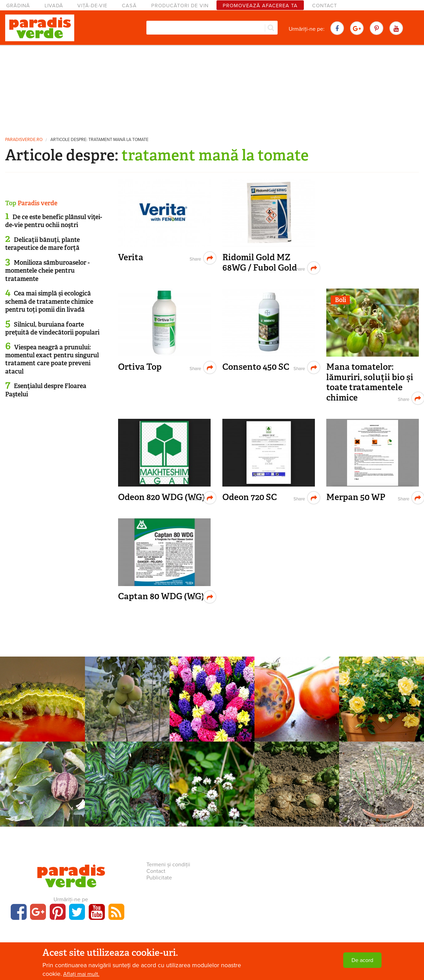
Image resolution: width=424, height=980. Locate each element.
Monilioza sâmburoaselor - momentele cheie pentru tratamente (47, 271)
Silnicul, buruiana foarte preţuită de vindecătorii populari (52, 328)
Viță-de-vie (92, 6)
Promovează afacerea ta (260, 6)
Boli (340, 300)
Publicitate (159, 878)
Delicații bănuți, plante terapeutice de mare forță (42, 244)
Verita (131, 257)
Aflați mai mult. (81, 974)
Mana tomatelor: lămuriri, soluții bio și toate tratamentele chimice (370, 382)
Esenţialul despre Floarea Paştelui (46, 390)
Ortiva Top (140, 367)
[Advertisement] (212, 88)
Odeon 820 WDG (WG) (161, 497)
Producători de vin (180, 6)
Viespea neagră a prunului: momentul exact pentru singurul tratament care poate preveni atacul (52, 359)
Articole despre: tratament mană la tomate (99, 140)
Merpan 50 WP (356, 497)
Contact (325, 6)
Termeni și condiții (168, 865)
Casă (129, 6)
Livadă (54, 6)
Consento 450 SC (256, 367)
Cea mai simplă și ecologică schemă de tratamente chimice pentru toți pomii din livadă (49, 301)
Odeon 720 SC (250, 497)
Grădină (18, 6)
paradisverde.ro (24, 140)
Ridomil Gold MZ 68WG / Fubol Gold (260, 262)
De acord (362, 960)
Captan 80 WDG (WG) (161, 596)
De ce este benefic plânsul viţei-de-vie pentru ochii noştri (54, 221)
